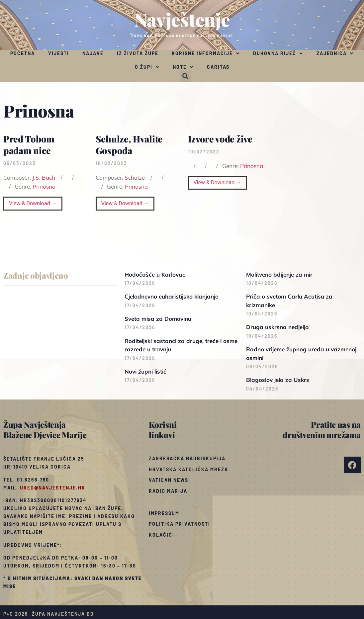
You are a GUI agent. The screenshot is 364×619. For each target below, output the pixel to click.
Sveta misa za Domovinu (158, 319)
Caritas (218, 67)
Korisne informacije (206, 53)
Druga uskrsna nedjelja (277, 327)
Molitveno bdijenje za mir (279, 274)
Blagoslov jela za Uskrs (278, 380)
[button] (185, 76)
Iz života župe (138, 53)
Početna (23, 53)
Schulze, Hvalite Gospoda (129, 145)
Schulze (135, 177)
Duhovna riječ (278, 53)
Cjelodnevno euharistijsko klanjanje (171, 296)
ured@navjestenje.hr (53, 488)
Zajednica (335, 53)
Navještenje (182, 19)
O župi (147, 67)
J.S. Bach (44, 177)
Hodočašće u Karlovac (155, 274)
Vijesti (59, 53)
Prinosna (44, 186)
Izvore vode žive (220, 139)
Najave (93, 53)
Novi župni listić (145, 371)
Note (183, 67)
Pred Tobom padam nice (29, 145)
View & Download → (33, 203)
